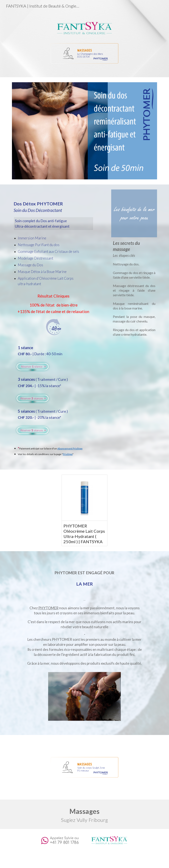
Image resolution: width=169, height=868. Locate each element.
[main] (54, 254)
